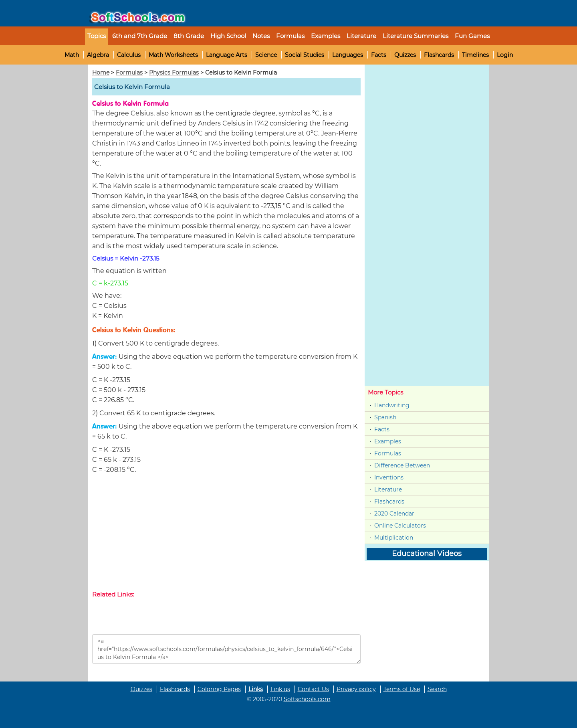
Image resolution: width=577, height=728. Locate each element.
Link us (280, 689)
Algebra (98, 55)
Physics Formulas (174, 73)
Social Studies (305, 55)
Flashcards (439, 55)
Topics (97, 36)
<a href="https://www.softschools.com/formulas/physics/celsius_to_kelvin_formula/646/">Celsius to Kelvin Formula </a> (226, 649)
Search (437, 689)
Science (266, 55)
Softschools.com (307, 699)
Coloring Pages (219, 689)
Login (505, 55)
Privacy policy (356, 689)
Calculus (129, 55)
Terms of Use (402, 689)
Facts (379, 55)
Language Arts (227, 55)
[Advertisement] (226, 534)
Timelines (475, 55)
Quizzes (405, 55)
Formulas (290, 36)
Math (72, 55)
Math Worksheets (173, 55)
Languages (348, 55)
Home (101, 73)
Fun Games (472, 36)
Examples (326, 36)
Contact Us (313, 689)
